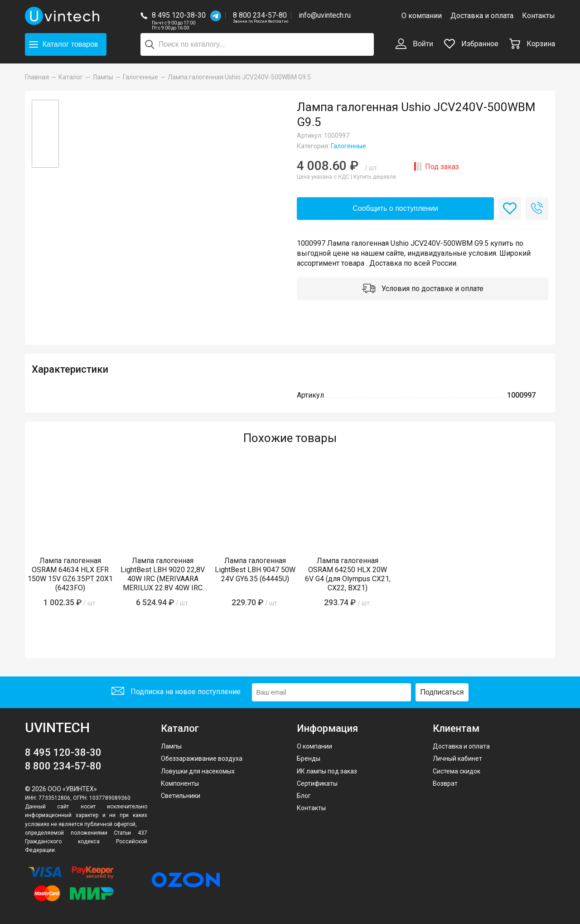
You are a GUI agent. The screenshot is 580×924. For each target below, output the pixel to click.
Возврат (445, 783)
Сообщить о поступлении (395, 208)
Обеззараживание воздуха (202, 759)
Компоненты (180, 783)
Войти (414, 44)
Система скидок (457, 771)
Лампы (171, 746)
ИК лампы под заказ (327, 771)
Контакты (539, 16)
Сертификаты (317, 783)
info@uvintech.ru (325, 15)
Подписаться (442, 692)
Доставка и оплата (482, 16)
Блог (304, 796)
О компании (422, 16)
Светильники (181, 796)
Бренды (309, 759)
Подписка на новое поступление (176, 692)
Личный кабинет (457, 759)
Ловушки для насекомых (198, 771)
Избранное (471, 44)
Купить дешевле (375, 177)
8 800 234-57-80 (261, 16)
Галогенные (348, 146)
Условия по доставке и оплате (423, 289)
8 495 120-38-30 (179, 15)
